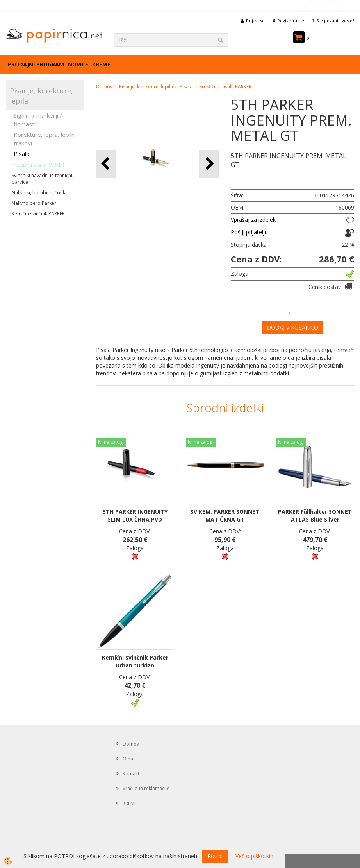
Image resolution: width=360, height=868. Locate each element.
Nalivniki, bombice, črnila (39, 193)
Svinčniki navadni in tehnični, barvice (43, 179)
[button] (209, 164)
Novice (78, 64)
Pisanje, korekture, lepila (146, 87)
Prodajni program (36, 64)
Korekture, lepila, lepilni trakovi (45, 139)
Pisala (21, 154)
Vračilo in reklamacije (146, 788)
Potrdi (215, 856)
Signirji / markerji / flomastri (38, 119)
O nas (129, 759)
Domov (104, 87)
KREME (101, 64)
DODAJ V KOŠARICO (292, 327)
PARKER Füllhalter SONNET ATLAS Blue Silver (315, 516)
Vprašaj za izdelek (253, 220)
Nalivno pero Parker (34, 203)
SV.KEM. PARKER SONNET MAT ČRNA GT (225, 516)
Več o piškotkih (254, 856)
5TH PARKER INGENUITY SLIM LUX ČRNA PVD (135, 516)
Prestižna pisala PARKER (38, 165)
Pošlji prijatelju (249, 232)
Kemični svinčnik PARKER (38, 214)
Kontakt (131, 774)
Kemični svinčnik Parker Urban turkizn (135, 661)
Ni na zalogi (111, 442)
